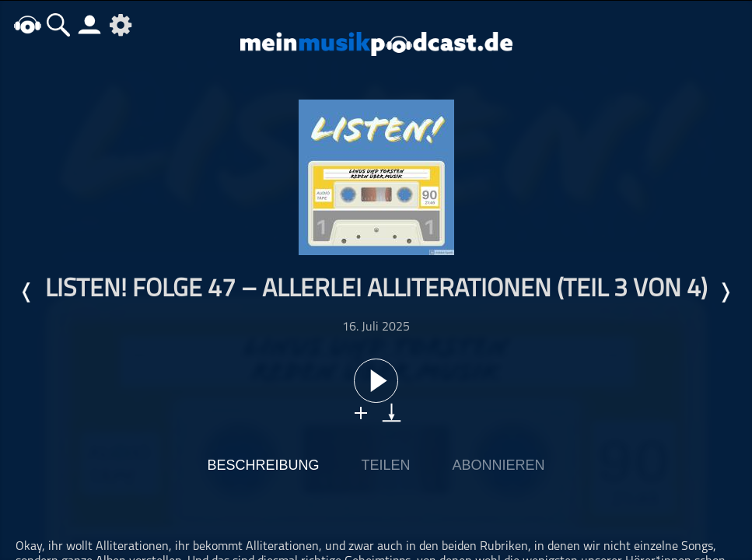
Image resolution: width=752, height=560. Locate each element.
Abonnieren (499, 465)
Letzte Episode (27, 292)
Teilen (385, 465)
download (392, 413)
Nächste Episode (725, 292)
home (27, 24)
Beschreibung (263, 465)
